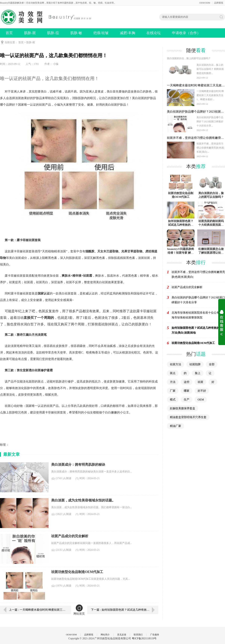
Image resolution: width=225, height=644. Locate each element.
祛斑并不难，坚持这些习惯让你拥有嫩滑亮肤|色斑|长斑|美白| (198, 274)
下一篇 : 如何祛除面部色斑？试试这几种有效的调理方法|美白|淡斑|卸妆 (125, 610)
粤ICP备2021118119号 (144, 638)
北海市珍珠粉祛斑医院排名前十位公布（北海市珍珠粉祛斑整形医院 (198, 315)
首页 (9, 33)
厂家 (173, 391)
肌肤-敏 (76, 33)
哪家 (187, 391)
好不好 (202, 391)
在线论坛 (154, 33)
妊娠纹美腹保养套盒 (183, 408)
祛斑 (200, 382)
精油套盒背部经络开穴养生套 (188, 417)
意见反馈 (122, 635)
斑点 (173, 373)
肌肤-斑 (30, 33)
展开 (222, 323)
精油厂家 (175, 426)
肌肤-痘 (53, 33)
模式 (173, 400)
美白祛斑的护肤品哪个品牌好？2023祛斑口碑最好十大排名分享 (198, 300)
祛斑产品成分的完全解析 (187, 287)
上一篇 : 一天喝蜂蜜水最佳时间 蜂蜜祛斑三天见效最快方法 (37, 610)
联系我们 (138, 635)
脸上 (198, 373)
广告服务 (155, 635)
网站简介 (105, 635)
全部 (212, 364)
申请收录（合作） (186, 33)
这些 (187, 382)
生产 (187, 400)
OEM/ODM (205, 3)
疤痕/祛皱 (101, 33)
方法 (173, 382)
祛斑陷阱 (195, 364)
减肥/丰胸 (127, 33)
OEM (201, 400)
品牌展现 (219, 3)
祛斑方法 (175, 364)
